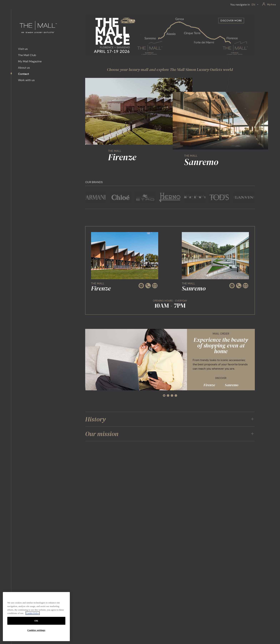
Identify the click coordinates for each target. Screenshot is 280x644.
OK (36, 621)
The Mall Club (27, 55)
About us (24, 68)
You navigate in (240, 5)
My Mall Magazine (30, 61)
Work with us (26, 80)
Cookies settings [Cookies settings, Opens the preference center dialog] (36, 630)
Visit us (23, 49)
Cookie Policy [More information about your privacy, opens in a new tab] (33, 613)
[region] (36, 617)
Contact (23, 74)
